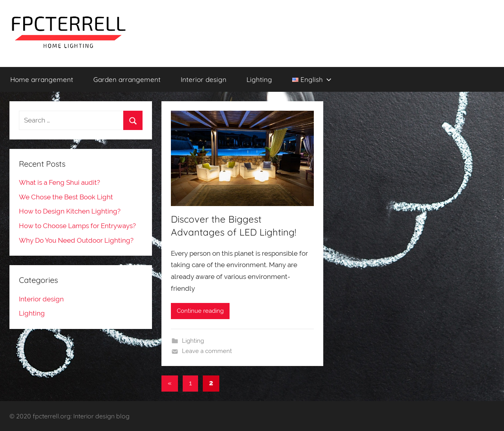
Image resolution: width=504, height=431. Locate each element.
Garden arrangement (127, 79)
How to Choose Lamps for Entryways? (77, 226)
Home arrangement (42, 79)
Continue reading (200, 311)
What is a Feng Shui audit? (59, 182)
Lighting (259, 79)
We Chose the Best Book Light (66, 197)
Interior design (204, 79)
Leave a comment (207, 351)
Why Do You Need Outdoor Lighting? (76, 240)
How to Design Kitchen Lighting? (70, 211)
